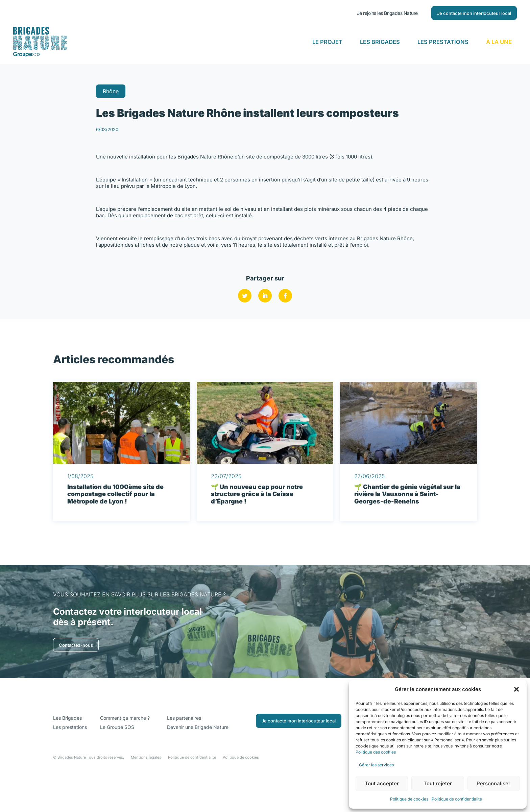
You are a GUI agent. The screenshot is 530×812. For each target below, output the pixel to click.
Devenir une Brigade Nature (198, 764)
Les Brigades (380, 42)
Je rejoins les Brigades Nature (387, 13)
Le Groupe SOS (117, 764)
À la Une (499, 42)
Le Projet (327, 42)
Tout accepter (382, 783)
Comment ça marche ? (125, 754)
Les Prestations (443, 42)
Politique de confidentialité (457, 799)
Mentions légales (146, 794)
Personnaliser (493, 783)
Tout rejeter (438, 783)
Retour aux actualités (75, 94)
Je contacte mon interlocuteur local (474, 13)
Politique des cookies (376, 752)
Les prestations (70, 764)
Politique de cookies (409, 799)
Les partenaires (184, 754)
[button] (516, 689)
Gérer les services (376, 765)
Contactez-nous (76, 681)
